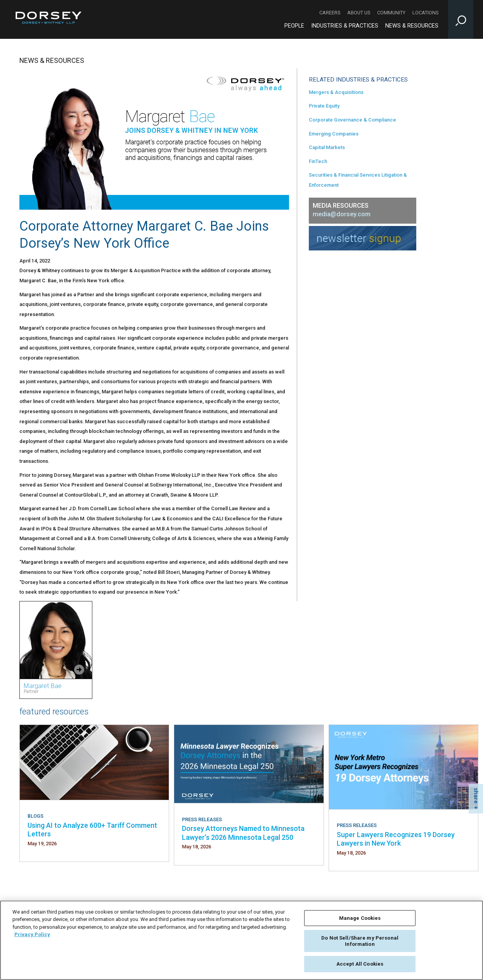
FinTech (318, 161)
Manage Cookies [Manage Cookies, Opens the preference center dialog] (360, 918)
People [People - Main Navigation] (294, 26)
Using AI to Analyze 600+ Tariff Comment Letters (92, 830)
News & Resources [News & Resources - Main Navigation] (412, 26)
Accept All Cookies (360, 964)
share (476, 796)
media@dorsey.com (342, 214)
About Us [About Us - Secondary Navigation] (359, 13)
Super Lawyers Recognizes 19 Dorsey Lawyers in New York (396, 839)
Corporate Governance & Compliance (352, 120)
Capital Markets (327, 147)
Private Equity (324, 106)
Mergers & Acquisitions (336, 92)
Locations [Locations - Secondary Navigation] (425, 13)
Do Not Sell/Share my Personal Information (360, 941)
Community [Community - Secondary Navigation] (391, 13)
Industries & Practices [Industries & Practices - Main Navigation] (345, 26)
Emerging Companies (334, 134)
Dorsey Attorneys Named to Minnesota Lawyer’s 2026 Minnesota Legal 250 (243, 833)
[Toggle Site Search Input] (461, 19)
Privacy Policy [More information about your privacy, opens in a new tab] (32, 934)
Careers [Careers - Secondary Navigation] (330, 13)
